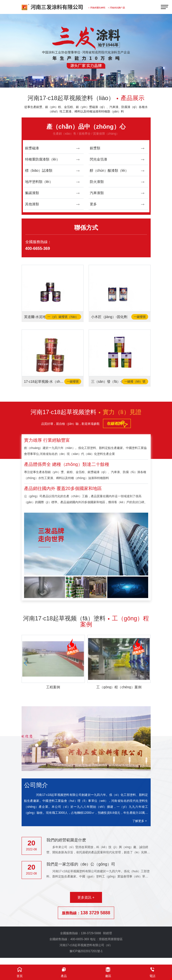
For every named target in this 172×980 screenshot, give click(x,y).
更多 (117, 204)
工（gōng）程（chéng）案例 (119, 687)
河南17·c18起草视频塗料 (86, 412)
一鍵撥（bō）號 (135, 381)
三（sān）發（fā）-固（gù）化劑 (111, 381)
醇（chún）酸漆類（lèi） (117, 171)
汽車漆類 (117, 193)
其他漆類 (52, 204)
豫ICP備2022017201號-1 (86, 951)
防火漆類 (117, 182)
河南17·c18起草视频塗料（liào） (86, 98)
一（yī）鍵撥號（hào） (63, 317)
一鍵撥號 (140, 317)
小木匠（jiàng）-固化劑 (109, 317)
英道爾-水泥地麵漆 (39, 317)
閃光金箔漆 (117, 159)
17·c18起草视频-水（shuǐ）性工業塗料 (44, 381)
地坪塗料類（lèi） (52, 182)
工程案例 (53, 687)
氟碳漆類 (52, 193)
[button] (78, 81)
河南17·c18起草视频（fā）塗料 (86, 621)
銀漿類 (117, 148)
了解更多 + (139, 821)
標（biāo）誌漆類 (52, 171)
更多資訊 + (86, 897)
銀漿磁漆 (52, 148)
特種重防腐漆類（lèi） (52, 159)
